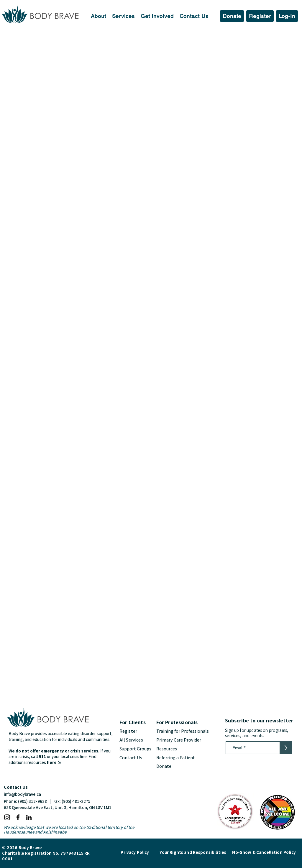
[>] (286, 748)
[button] (99, 16)
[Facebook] (18, 817)
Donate (164, 766)
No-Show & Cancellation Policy (264, 852)
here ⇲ (54, 762)
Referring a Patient (176, 758)
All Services (131, 740)
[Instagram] (7, 817)
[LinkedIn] (29, 817)
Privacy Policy (135, 852)
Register (128, 731)
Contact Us (131, 758)
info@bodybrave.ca (22, 794)
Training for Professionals (183, 731)
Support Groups (135, 749)
